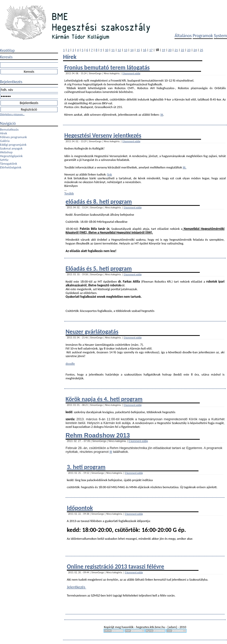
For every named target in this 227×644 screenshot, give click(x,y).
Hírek (4, 133)
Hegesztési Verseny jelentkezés (103, 135)
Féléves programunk (13, 137)
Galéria (5, 141)
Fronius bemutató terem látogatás (107, 67)
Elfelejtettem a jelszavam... (12, 114)
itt (162, 115)
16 (145, 50)
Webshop (6, 152)
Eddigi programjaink (13, 145)
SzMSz (4, 160)
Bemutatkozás (9, 129)
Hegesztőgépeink (11, 156)
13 (125, 50)
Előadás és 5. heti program (99, 268)
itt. (185, 167)
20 (170, 50)
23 (189, 50)
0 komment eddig (131, 73)
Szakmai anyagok (11, 148)
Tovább (69, 193)
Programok (203, 36)
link (110, 174)
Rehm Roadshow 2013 (98, 435)
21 (176, 50)
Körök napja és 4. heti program (104, 399)
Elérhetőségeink (11, 167)
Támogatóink (9, 164)
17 (151, 50)
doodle (70, 364)
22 (182, 50)
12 (119, 50)
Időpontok (80, 508)
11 (113, 50)
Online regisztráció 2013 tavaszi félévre (116, 566)
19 (164, 50)
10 (107, 50)
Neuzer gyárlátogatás (92, 331)
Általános (183, 36)
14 (132, 50)
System (220, 36)
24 (195, 50)
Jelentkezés (77, 587)
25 (201, 50)
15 (138, 50)
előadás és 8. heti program (99, 201)
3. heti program (86, 467)
